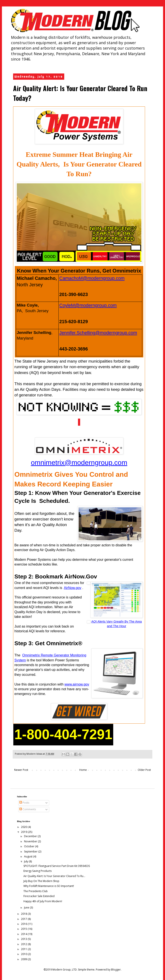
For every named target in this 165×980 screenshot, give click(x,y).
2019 (24, 832)
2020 (24, 827)
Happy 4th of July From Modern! (43, 901)
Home (83, 770)
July (26, 861)
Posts (24, 803)
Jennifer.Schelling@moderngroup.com (98, 333)
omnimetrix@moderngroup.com (79, 463)
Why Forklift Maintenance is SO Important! (49, 886)
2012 (24, 944)
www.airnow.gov (77, 684)
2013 (24, 939)
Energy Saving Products (37, 871)
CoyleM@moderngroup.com (88, 305)
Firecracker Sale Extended (39, 896)
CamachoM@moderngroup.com (92, 278)
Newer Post (21, 770)
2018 (24, 914)
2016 (24, 924)
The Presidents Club (36, 891)
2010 (24, 954)
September (31, 851)
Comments (28, 809)
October (30, 846)
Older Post (144, 770)
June (27, 908)
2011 (24, 949)
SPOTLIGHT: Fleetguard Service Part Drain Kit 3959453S (57, 866)
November (31, 841)
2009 (24, 959)
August (29, 856)
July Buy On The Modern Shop (41, 881)
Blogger (116, 970)
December (31, 836)
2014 (24, 934)
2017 (24, 919)
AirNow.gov (73, 588)
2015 (24, 929)
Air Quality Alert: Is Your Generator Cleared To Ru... (54, 876)
